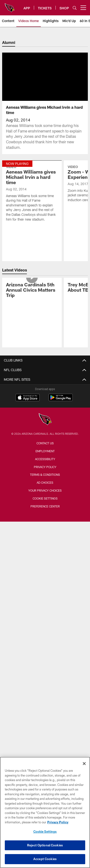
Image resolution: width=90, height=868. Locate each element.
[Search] (75, 8)
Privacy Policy (45, 467)
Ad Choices (45, 482)
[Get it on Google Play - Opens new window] (61, 400)
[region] (45, 812)
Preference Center (45, 506)
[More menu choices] (83, 8)
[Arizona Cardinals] (45, 420)
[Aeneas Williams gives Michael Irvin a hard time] (32, 194)
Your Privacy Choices (45, 490)
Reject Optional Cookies (45, 845)
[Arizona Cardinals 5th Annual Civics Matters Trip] (32, 291)
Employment (45, 451)
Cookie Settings (45, 498)
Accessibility (45, 459)
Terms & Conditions (45, 475)
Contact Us (45, 443)
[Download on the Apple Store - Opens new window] (28, 398)
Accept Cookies (45, 859)
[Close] (84, 764)
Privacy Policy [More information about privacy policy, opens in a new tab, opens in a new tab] (58, 822)
